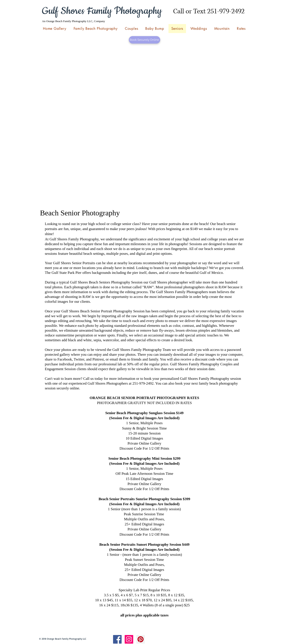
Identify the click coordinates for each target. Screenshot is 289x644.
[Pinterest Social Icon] (141, 639)
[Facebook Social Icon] (117, 639)
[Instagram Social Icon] (129, 639)
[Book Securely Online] (144, 40)
